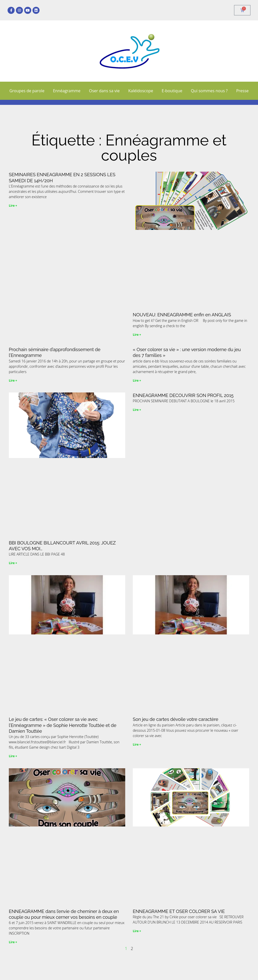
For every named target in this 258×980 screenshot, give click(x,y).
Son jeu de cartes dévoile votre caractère (175, 719)
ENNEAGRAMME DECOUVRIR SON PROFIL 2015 (183, 395)
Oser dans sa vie (104, 91)
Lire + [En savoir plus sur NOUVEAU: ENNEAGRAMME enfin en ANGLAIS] (137, 335)
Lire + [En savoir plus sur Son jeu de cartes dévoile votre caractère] (137, 744)
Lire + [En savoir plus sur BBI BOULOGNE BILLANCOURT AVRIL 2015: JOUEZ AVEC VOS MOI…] (13, 563)
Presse (242, 91)
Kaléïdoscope (141, 91)
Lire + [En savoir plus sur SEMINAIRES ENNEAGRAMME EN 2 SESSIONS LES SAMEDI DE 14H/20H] (13, 206)
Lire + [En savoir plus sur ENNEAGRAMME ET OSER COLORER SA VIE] (137, 931)
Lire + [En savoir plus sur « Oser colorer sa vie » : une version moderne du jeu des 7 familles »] (137, 380)
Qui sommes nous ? (209, 91)
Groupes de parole (27, 91)
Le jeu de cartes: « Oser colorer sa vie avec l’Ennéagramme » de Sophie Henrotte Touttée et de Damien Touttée (63, 725)
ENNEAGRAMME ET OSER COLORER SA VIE (179, 911)
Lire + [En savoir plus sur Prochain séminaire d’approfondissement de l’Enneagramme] (13, 380)
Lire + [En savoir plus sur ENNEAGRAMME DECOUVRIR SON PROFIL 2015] (137, 410)
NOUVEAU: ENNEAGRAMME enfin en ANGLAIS (182, 315)
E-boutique (172, 91)
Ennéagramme (67, 91)
